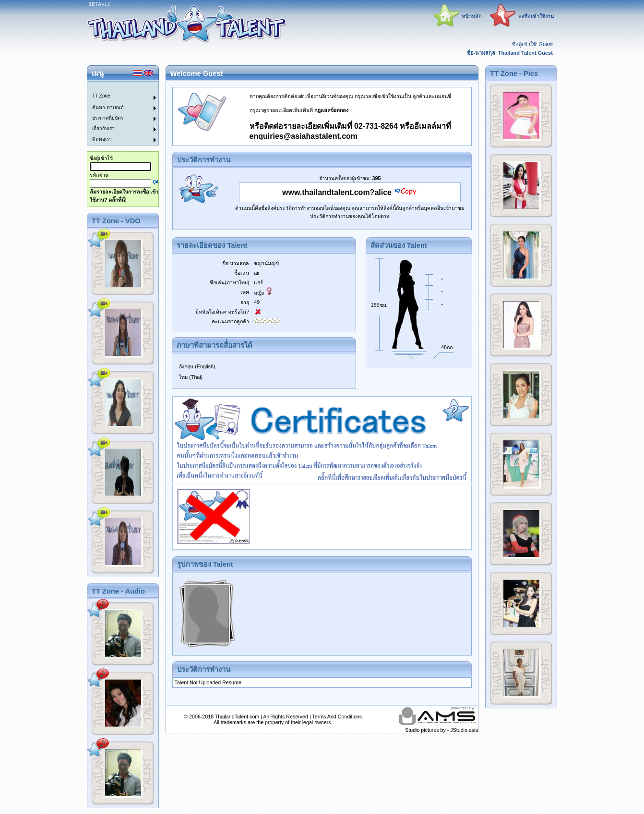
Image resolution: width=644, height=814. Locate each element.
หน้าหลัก (472, 16)
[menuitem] (117, 87)
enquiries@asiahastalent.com (304, 136)
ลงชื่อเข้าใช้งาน (536, 16)
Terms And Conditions (337, 717)
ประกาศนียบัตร (108, 118)
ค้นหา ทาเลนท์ (108, 107)
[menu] (117, 113)
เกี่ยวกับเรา (103, 128)
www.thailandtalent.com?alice (337, 192)
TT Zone (101, 96)
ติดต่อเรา (102, 139)
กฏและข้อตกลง (331, 110)
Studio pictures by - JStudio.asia (441, 730)
